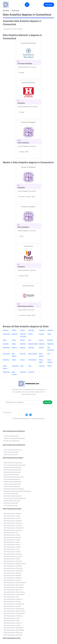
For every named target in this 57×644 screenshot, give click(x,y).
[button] (27, 5)
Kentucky (50, 340)
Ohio (49, 354)
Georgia (41, 334)
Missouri (15, 347)
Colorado (50, 330)
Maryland (23, 344)
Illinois (14, 340)
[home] (6, 5)
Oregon (22, 360)
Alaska (14, 330)
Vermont (42, 366)
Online (14, 360)
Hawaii (49, 334)
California (42, 330)
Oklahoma (6, 360)
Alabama (6, 330)
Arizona (22, 330)
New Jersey (7, 354)
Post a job (49, 5)
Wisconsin (23, 372)
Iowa (30, 340)
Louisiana (6, 344)
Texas (22, 366)
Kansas (41, 340)
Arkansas (31, 330)
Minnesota (50, 344)
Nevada (41, 347)
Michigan (42, 344)
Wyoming (31, 372)
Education (6, 11)
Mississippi (6, 347)
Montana (23, 347)
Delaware (15, 334)
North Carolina (33, 354)
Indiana (22, 340)
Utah (30, 366)
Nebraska (31, 347)
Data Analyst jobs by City (12, 638)
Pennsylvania (32, 360)
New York (23, 354)
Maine (14, 344)
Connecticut (15, 11)
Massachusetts (33, 344)
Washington (7, 372)
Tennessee (15, 366)
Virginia (50, 366)
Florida (30, 334)
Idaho (5, 340)
